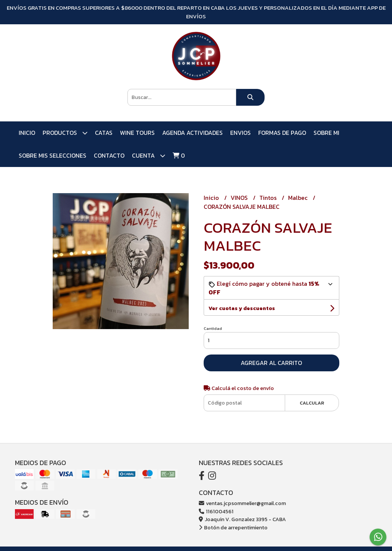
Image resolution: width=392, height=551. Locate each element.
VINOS (240, 198)
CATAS (104, 133)
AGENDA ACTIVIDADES (192, 133)
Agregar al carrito (271, 363)
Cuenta (149, 156)
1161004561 (216, 511)
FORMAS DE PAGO (282, 133)
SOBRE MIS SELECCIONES (53, 155)
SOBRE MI (326, 133)
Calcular (312, 403)
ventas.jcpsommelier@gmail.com (242, 503)
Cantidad (213, 328)
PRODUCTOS (65, 133)
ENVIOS (240, 133)
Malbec (299, 198)
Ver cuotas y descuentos (242, 308)
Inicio (27, 133)
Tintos (269, 198)
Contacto (109, 155)
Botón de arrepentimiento (233, 527)
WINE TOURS (137, 133)
